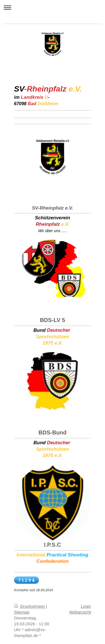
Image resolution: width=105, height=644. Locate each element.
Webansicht (80, 612)
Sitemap (22, 612)
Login (86, 606)
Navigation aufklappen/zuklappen (53, 7)
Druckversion (30, 606)
